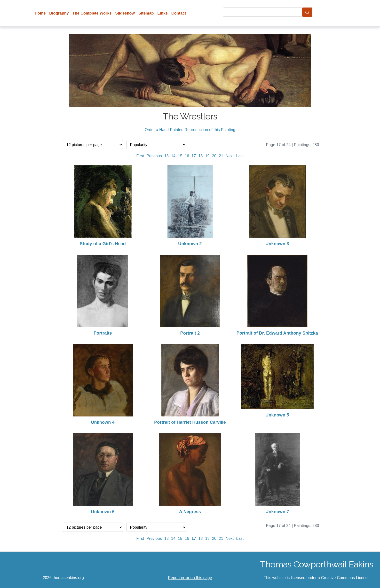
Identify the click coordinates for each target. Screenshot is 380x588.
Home (40, 13)
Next (230, 156)
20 (214, 156)
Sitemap (146, 13)
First (140, 156)
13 (166, 156)
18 (201, 156)
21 (221, 156)
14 (173, 156)
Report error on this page (190, 578)
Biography (59, 13)
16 (187, 156)
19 (207, 156)
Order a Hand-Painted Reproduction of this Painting (190, 130)
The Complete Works (92, 13)
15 (180, 156)
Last (240, 156)
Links (163, 13)
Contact (179, 13)
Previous (154, 156)
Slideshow (125, 13)
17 (194, 156)
